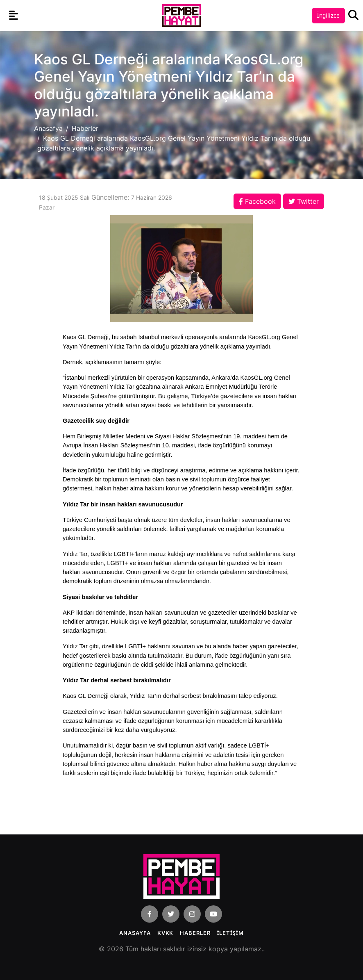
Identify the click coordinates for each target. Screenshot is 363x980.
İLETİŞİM (230, 933)
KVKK (166, 933)
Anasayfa (135, 933)
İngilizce (328, 15)
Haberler (85, 128)
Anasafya (48, 128)
